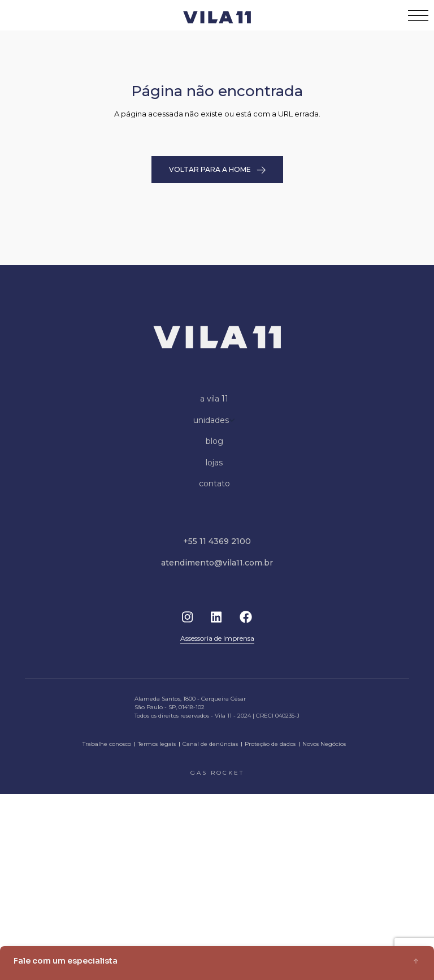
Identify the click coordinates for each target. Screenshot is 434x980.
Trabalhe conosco (107, 744)
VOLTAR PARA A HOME (217, 170)
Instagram (187, 617)
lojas (214, 463)
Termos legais (157, 744)
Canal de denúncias (210, 744)
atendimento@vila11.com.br (217, 563)
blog (214, 441)
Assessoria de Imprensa (217, 638)
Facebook (246, 617)
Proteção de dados (270, 744)
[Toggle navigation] (418, 16)
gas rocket (217, 773)
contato (214, 483)
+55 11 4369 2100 (217, 541)
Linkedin (216, 617)
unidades (214, 420)
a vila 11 (214, 399)
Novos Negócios (324, 744)
